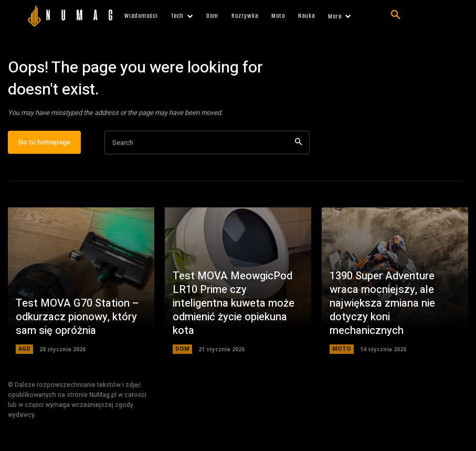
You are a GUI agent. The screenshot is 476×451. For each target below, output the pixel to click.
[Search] (298, 147)
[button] (396, 15)
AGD (24, 353)
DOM (182, 353)
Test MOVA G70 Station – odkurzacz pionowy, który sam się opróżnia (81, 323)
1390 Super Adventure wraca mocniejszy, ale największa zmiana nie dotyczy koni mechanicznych (391, 317)
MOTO (341, 353)
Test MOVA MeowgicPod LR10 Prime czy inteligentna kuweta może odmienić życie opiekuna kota (237, 317)
